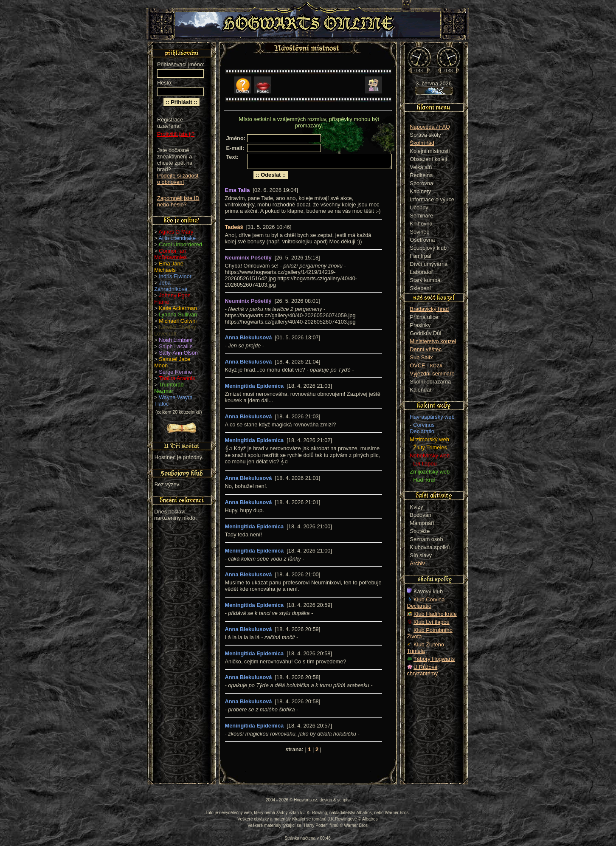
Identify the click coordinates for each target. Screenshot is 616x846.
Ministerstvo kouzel (433, 341)
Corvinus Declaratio (422, 428)
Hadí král (424, 480)
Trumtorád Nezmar (169, 388)
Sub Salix (421, 357)
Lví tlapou (425, 464)
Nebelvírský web (430, 455)
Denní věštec (426, 349)
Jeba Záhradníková (171, 286)
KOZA (436, 366)
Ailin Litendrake (177, 238)
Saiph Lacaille (176, 346)
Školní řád (422, 143)
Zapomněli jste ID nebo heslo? (178, 201)
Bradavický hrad (429, 309)
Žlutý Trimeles (430, 447)
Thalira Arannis (177, 378)
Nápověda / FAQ (430, 127)
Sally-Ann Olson (178, 353)
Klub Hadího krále (435, 614)
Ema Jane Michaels (169, 267)
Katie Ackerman (178, 308)
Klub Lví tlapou (432, 622)
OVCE (417, 365)
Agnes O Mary (176, 232)
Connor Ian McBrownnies (170, 254)
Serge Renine (175, 372)
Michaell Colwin (178, 321)
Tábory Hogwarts (434, 659)
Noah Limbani (176, 340)
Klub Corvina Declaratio (426, 603)
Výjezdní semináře (432, 374)
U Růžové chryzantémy (423, 670)
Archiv (417, 563)
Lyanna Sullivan (178, 314)
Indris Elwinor (175, 276)
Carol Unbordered (180, 244)
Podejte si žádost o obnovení (178, 179)
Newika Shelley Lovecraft (175, 330)
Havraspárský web (432, 417)
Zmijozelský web (430, 472)
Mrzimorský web (429, 439)
